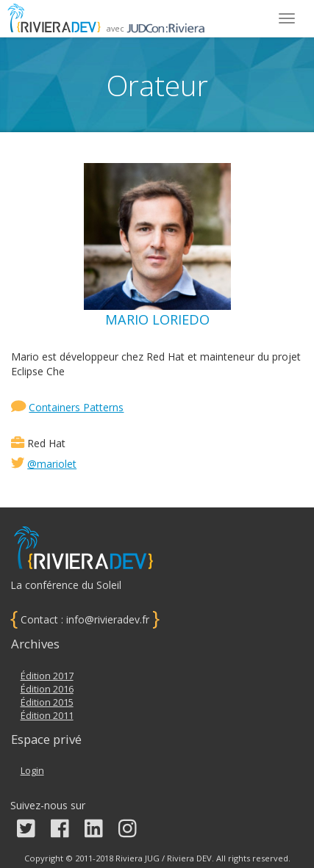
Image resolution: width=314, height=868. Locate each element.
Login (32, 771)
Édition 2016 (47, 689)
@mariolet (52, 464)
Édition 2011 (47, 716)
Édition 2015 (47, 702)
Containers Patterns (76, 407)
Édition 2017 (47, 676)
